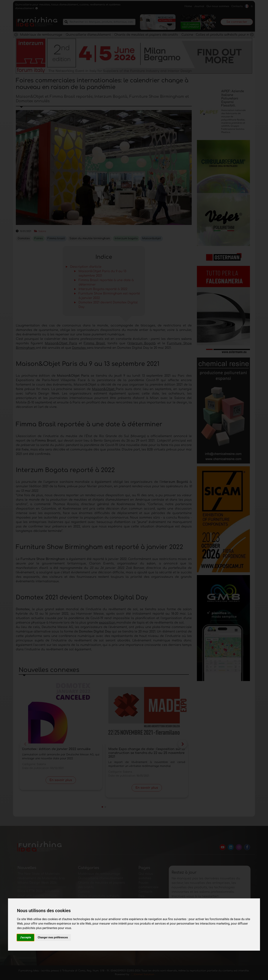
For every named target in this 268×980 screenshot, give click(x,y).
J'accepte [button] (25, 937)
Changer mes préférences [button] (53, 937)
